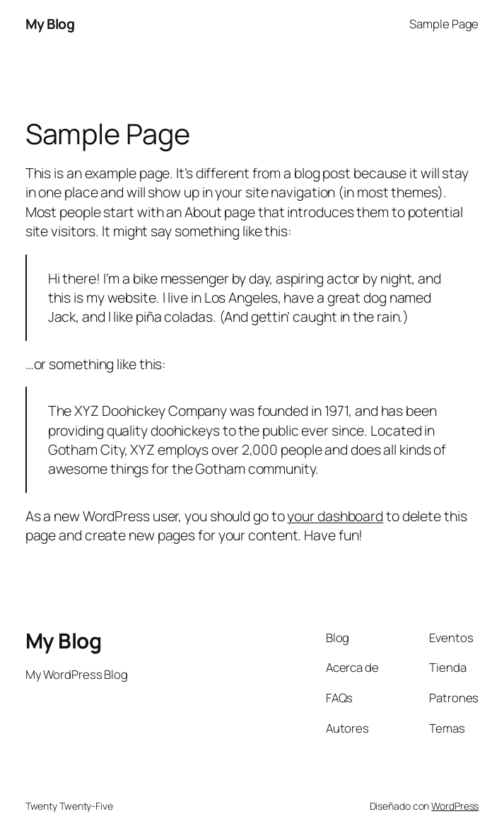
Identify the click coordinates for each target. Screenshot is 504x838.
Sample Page (444, 24)
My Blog (50, 24)
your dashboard (335, 516)
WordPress (455, 806)
